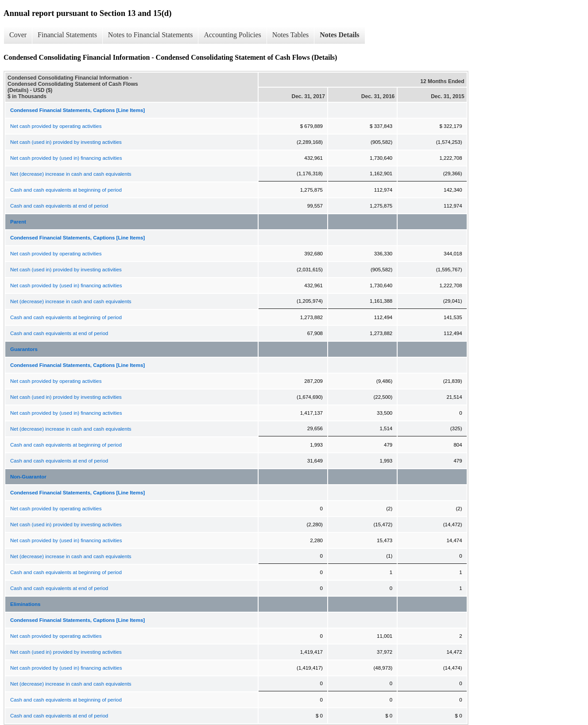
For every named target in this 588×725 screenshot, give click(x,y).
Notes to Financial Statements (151, 35)
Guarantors (24, 349)
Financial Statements (67, 35)
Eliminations (25, 604)
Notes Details (339, 35)
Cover (18, 35)
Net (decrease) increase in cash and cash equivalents (71, 174)
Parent (18, 222)
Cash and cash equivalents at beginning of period (66, 190)
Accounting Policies (232, 35)
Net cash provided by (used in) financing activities (66, 158)
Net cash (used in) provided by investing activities (66, 142)
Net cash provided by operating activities (56, 126)
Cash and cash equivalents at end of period (59, 206)
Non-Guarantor (28, 477)
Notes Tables (291, 35)
